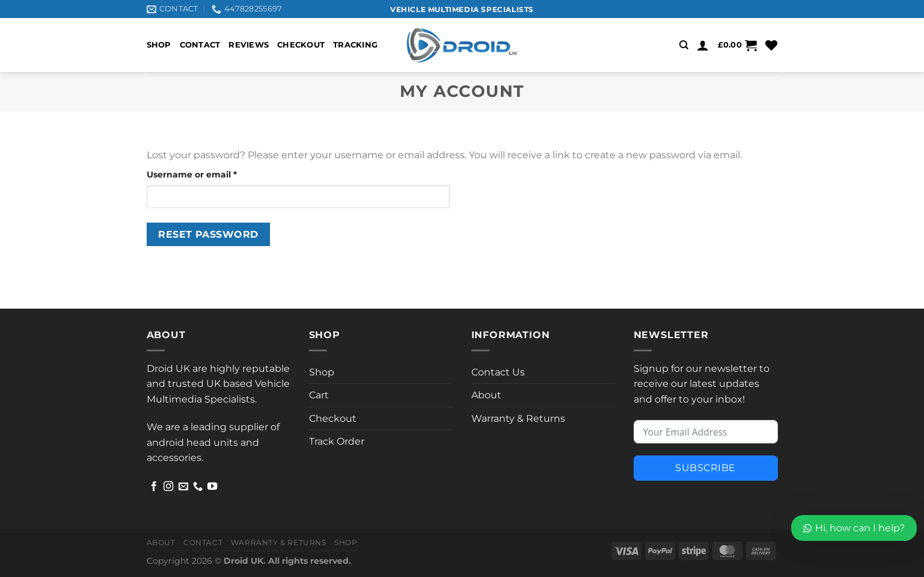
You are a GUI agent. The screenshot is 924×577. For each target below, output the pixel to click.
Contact (200, 45)
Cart (319, 395)
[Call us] (198, 487)
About (486, 395)
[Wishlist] (771, 45)
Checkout (301, 45)
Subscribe (705, 468)
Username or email (212, 174)
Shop (159, 45)
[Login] (703, 45)
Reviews (249, 45)
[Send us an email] (183, 487)
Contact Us (498, 372)
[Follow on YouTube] (212, 487)
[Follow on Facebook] (154, 487)
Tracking (355, 45)
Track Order (337, 441)
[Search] (684, 45)
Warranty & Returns (518, 418)
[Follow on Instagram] (168, 487)
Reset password (208, 234)
